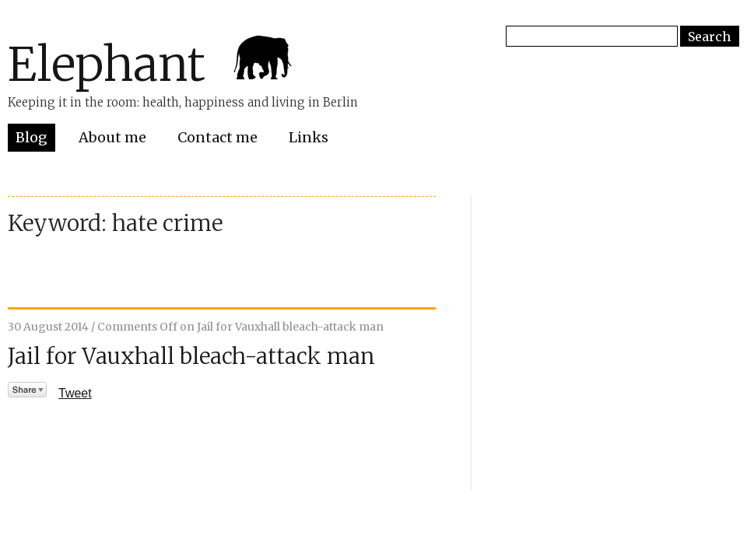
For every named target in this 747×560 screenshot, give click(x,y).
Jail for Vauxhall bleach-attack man (191, 356)
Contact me (217, 137)
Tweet (75, 393)
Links (309, 137)
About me (112, 137)
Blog (32, 137)
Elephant (107, 64)
